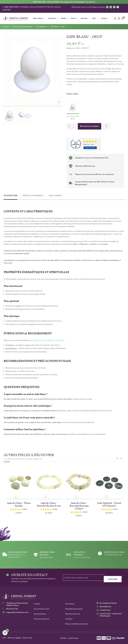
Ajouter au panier (89, 126)
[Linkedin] (114, 7)
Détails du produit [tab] (33, 195)
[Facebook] (107, 7)
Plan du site (27, 638)
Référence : (71, 48)
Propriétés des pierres (74, 609)
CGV (4, 638)
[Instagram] (111, 7)
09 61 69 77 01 (12, 609)
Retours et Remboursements (77, 624)
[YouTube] (118, 7)
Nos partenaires (40, 614)
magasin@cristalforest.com (17, 612)
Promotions (70, 604)
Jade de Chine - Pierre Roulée (19, 504)
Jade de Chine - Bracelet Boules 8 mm (49, 504)
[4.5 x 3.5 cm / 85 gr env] (73, 109)
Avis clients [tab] (55, 195)
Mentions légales (14, 638)
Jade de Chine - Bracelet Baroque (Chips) (79, 505)
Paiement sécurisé (73, 614)
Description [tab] (10, 195)
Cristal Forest (105, 610)
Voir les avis (90, 148)
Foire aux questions (42, 619)
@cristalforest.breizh (108, 603)
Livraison (69, 619)
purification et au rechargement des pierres (47, 340)
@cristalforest (105, 607)
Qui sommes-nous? (42, 609)
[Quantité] (71, 126)
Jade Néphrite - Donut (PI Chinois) (109, 504)
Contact (37, 604)
